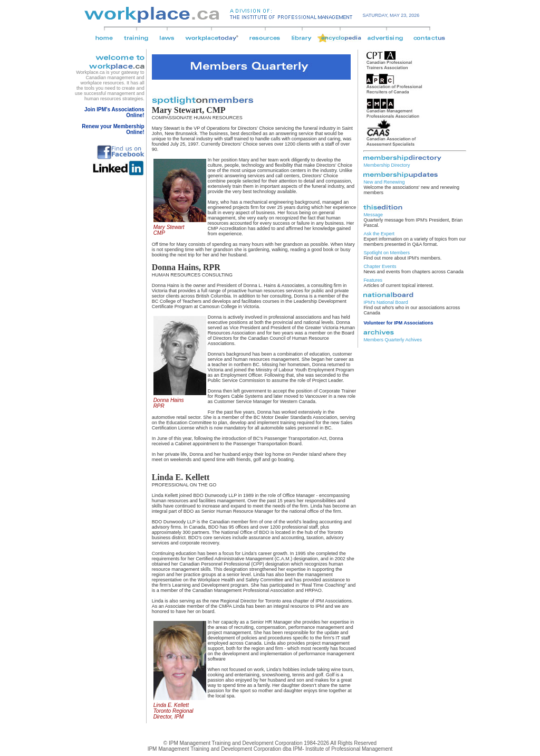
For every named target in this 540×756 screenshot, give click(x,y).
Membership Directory (387, 165)
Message (373, 215)
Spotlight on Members (387, 253)
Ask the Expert (379, 234)
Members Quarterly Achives (393, 340)
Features (373, 280)
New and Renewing (384, 182)
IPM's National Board (385, 302)
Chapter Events (380, 266)
